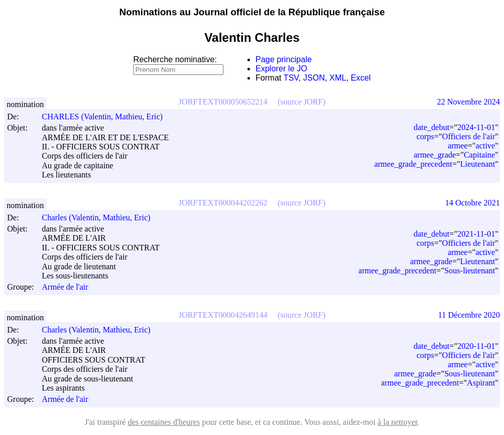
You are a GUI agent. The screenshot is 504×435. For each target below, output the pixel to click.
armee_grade (435, 155)
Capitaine (479, 155)
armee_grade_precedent (413, 164)
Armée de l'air (65, 287)
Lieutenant (477, 164)
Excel (361, 78)
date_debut (432, 127)
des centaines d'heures (164, 422)
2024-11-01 (476, 127)
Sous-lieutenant (470, 271)
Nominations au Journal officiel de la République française (252, 12)
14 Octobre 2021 (472, 203)
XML (338, 78)
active (485, 146)
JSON (314, 78)
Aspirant (481, 383)
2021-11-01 (476, 234)
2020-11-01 (476, 346)
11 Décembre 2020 (469, 315)
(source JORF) (301, 102)
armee (458, 146)
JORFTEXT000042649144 (223, 315)
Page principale (284, 59)
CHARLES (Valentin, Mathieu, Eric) (107, 117)
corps (425, 136)
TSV (291, 78)
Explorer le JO (281, 69)
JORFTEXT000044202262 (223, 203)
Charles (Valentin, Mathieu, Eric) (101, 217)
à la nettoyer (397, 422)
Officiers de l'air (469, 136)
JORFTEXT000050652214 (223, 102)
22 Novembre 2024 (468, 102)
